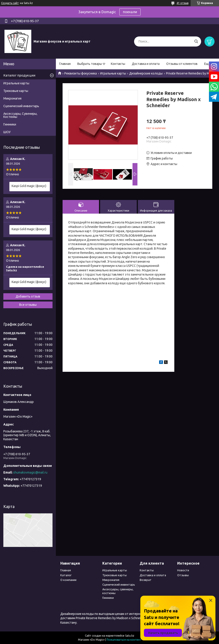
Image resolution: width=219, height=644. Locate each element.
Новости (183, 570)
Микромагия (12, 98)
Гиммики (10, 124)
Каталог (66, 575)
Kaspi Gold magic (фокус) (29, 186)
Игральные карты (113, 73)
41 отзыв (182, 3)
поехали (130, 12)
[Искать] (196, 41)
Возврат (146, 580)
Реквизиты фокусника (81, 73)
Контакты (118, 64)
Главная (65, 64)
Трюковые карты (16, 91)
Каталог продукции (19, 75)
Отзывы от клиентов (182, 64)
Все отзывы (28, 305)
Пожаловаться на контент (124, 640)
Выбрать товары (90, 64)
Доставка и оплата (146, 64)
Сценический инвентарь (21, 106)
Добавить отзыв (28, 296)
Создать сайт (10, 3)
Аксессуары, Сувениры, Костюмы (20, 115)
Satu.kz (130, 636)
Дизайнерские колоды (146, 73)
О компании (68, 580)
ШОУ (7, 132)
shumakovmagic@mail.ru (30, 472)
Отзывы (183, 575)
